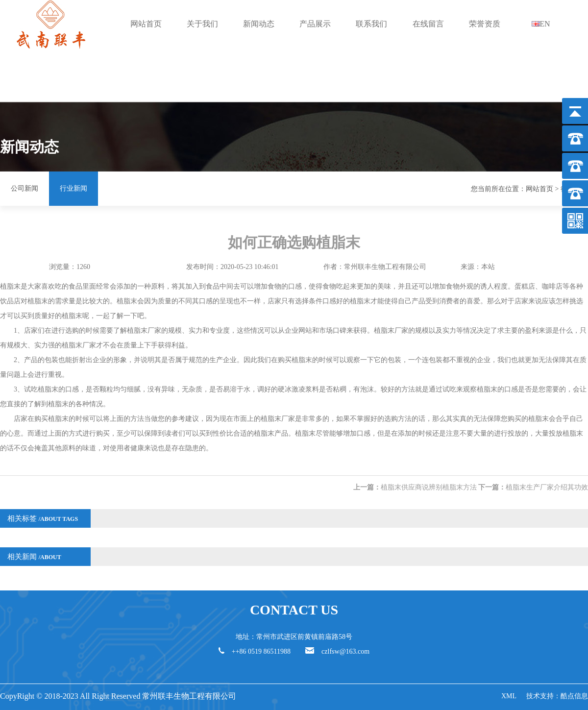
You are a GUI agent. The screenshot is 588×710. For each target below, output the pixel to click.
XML (509, 696)
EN (541, 24)
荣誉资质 (485, 24)
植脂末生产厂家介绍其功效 (547, 487)
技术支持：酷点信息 (557, 696)
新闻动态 (259, 24)
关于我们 (202, 24)
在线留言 (428, 24)
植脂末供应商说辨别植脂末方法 (429, 487)
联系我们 (371, 24)
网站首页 (146, 24)
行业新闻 (73, 188)
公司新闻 (24, 188)
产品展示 (315, 24)
